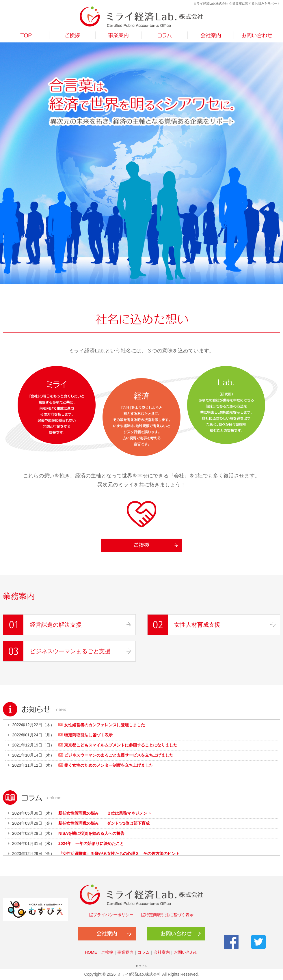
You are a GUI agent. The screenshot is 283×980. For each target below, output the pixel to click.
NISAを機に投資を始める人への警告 (91, 833)
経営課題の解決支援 (56, 625)
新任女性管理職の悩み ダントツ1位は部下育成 (104, 823)
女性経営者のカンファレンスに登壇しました (104, 725)
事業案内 (125, 952)
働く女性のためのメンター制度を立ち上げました (108, 765)
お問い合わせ (186, 952)
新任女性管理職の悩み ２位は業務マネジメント (105, 813)
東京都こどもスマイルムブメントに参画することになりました (120, 745)
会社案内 (162, 952)
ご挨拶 (107, 952)
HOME (91, 952)
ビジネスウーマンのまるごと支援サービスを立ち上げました (118, 755)
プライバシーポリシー (113, 915)
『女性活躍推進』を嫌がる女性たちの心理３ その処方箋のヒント (119, 854)
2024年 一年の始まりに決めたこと (91, 843)
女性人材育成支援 (197, 625)
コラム (144, 952)
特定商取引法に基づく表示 (88, 735)
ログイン (141, 966)
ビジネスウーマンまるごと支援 (70, 651)
